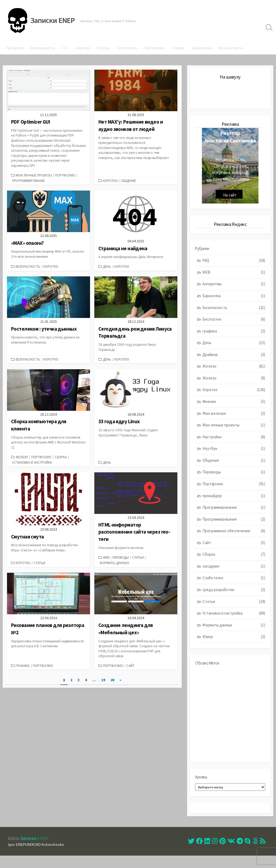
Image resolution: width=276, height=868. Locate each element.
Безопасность (42, 48)
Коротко (83, 48)
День (107, 267)
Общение (128, 181)
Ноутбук (234, 456)
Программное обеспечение (234, 538)
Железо (22, 460)
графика (23, 671)
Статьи (103, 48)
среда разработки (234, 597)
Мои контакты (231, 48)
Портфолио (154, 48)
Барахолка (202, 48)
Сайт (130, 671)
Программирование (28, 181)
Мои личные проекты (34, 175)
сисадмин (234, 573)
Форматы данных (114, 567)
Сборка (61, 460)
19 (103, 687)
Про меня (15, 48)
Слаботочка (234, 585)
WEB (106, 562)
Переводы (121, 562)
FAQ (65, 48)
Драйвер (234, 362)
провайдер (234, 503)
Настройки (234, 444)
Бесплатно (127, 48)
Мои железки (234, 421)
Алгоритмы (234, 291)
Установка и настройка (32, 466)
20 (113, 687)
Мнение (234, 409)
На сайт (230, 199)
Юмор (178, 48)
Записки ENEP (37, 850)
